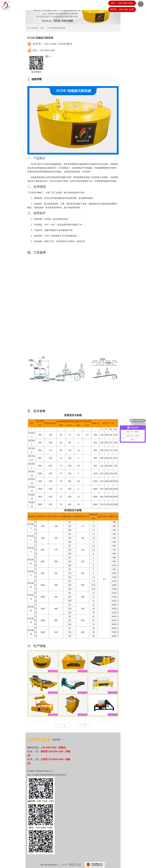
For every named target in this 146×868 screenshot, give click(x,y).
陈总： (122, 3)
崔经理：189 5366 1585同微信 (53, 44)
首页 (42, 28)
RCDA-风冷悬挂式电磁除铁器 (83, 725)
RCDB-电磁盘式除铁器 (56, 28)
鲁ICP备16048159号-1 (49, 865)
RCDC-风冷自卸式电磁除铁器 (63, 725)
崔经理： (122, 9)
